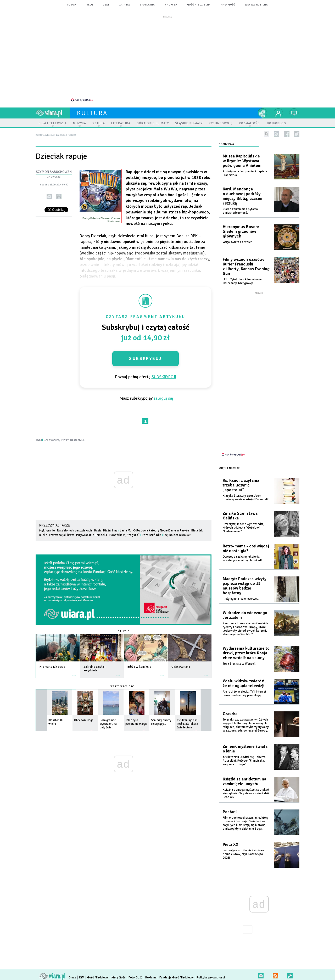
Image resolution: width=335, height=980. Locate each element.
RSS (275, 967)
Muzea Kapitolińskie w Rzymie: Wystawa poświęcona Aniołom (242, 158)
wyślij (49, 194)
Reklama (151, 970)
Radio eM (171, 5)
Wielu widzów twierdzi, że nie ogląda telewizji (244, 676)
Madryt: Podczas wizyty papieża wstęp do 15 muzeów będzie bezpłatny (245, 578)
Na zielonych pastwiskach (75, 528)
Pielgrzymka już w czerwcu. (241, 591)
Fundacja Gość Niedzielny (177, 970)
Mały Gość (228, 5)
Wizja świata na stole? (237, 239)
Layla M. (125, 528)
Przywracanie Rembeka (92, 532)
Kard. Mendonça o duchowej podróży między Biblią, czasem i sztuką (243, 193)
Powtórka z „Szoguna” (125, 532)
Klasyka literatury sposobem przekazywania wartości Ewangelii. (246, 490)
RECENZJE (78, 437)
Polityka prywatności (211, 970)
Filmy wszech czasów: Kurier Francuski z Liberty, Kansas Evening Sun (246, 264)
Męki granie (47, 528)
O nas (72, 970)
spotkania (148, 5)
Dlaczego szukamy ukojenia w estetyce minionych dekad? (242, 551)
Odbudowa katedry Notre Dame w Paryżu (161, 528)
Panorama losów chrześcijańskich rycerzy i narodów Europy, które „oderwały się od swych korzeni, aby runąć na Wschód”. (245, 621)
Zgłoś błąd (290, 967)
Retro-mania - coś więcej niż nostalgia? (246, 541)
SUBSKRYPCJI (164, 374)
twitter (297, 131)
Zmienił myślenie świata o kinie (245, 741)
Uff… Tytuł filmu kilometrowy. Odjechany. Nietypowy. (242, 278)
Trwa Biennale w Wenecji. (239, 656)
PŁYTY (65, 437)
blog (90, 5)
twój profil (278, 110)
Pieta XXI (231, 837)
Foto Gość (135, 970)
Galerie (124, 629)
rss (277, 131)
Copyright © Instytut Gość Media (90, 975)
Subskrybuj (145, 356)
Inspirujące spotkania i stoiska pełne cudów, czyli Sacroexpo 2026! (243, 846)
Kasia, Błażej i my (106, 528)
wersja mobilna (256, 5)
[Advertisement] (167, 58)
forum (72, 5)
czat (106, 5)
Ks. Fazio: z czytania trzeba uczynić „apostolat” (241, 478)
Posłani (230, 804)
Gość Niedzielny (199, 5)
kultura (92, 110)
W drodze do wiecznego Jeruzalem (245, 608)
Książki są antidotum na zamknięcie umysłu (244, 774)
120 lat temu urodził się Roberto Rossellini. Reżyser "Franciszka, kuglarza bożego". (244, 753)
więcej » (74, 670)
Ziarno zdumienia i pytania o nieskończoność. (240, 208)
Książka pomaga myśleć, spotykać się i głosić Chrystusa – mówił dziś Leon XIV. (246, 786)
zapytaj (125, 5)
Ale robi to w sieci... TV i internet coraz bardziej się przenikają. (244, 686)
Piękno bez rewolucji (177, 532)
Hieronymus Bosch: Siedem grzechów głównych (241, 229)
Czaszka (230, 706)
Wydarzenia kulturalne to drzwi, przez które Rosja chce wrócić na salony (246, 645)
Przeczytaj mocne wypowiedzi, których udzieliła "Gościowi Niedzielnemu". (243, 520)
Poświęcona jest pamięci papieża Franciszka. (245, 170)
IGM (82, 970)
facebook (287, 131)
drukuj (59, 194)
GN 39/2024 (53, 174)
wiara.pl (53, 110)
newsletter (261, 967)
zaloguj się (163, 395)
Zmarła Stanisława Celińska (240, 508)
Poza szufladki (152, 532)
